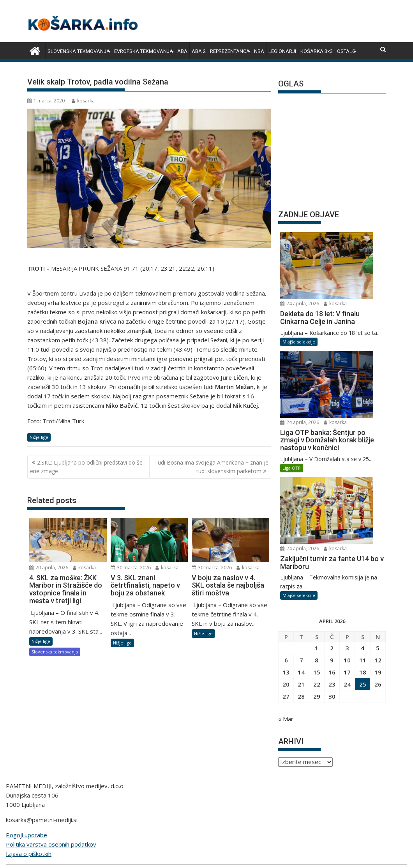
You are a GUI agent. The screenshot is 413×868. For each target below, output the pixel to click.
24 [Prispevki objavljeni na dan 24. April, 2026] (347, 533)
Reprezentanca (230, 51)
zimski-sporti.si (216, 804)
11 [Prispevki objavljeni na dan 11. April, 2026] (363, 509)
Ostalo (346, 51)
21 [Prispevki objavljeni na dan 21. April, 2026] (301, 533)
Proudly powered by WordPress (155, 855)
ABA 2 (199, 51)
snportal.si (175, 804)
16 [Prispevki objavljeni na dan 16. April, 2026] (332, 521)
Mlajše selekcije (299, 291)
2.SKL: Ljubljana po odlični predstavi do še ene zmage (86, 467)
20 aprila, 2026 (49, 568)
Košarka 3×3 (317, 51)
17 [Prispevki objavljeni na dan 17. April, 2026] (347, 521)
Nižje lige (39, 437)
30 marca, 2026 (131, 568)
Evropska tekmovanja (144, 51)
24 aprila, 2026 (350, 237)
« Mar (286, 568)
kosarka (83, 101)
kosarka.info (99, 804)
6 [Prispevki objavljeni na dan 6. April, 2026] (286, 509)
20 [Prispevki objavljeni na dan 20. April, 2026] (286, 533)
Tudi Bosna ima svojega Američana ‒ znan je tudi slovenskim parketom (211, 467)
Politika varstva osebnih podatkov (51, 728)
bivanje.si (255, 804)
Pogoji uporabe (26, 718)
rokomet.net (138, 804)
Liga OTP (292, 368)
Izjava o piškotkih (29, 737)
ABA (182, 51)
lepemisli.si (210, 813)
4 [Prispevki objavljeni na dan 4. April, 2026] (363, 497)
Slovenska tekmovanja (79, 51)
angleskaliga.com (54, 804)
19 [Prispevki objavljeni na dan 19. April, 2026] (378, 521)
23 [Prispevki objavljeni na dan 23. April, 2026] (332, 533)
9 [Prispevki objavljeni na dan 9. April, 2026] (332, 509)
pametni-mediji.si (254, 813)
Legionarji (282, 51)
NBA (259, 51)
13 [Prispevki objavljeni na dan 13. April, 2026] (286, 521)
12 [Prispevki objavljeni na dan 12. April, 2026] (378, 509)
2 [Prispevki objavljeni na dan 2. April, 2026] (332, 497)
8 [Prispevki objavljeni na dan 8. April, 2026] (317, 509)
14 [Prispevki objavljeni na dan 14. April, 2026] (301, 521)
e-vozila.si (176, 813)
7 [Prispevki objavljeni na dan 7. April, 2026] (301, 509)
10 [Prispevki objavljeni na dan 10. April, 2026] (347, 509)
